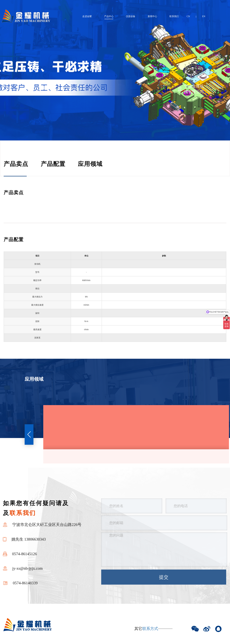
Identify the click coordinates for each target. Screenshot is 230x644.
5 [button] (92, 88)
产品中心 (109, 16)
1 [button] (44, 88)
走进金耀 (87, 16)
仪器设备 (131, 16)
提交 (164, 577)
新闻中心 (152, 16)
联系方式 (150, 629)
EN (204, 16)
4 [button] (83, 88)
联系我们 (174, 16)
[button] (29, 435)
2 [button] (63, 88)
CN (188, 16)
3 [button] (73, 88)
